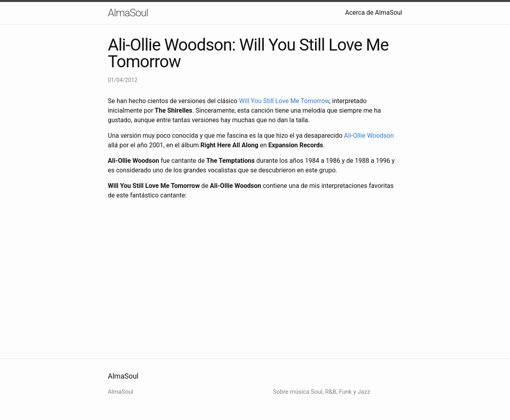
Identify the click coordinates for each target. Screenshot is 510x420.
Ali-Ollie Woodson (369, 136)
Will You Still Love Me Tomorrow (284, 101)
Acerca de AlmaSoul (374, 13)
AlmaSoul (128, 13)
